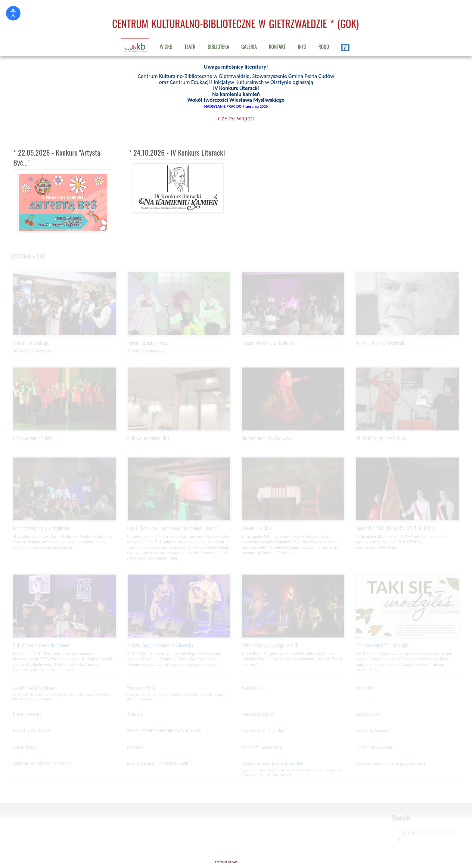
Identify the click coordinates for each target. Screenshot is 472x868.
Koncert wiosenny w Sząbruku (268, 343)
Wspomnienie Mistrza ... (143, 688)
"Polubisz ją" (135, 715)
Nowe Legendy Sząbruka (257, 715)
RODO (324, 46)
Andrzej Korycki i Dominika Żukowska (160, 646)
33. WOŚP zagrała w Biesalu (374, 748)
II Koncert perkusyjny (27, 715)
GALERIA (249, 46)
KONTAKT (277, 46)
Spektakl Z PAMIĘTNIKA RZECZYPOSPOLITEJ (395, 529)
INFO (302, 46)
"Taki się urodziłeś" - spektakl (381, 646)
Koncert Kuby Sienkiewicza (373, 731)
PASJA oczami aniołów (33, 439)
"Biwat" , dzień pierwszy (148, 343)
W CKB (166, 46)
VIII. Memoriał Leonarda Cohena (41, 646)
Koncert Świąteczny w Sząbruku (41, 529)
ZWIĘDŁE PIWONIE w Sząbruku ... (35, 688)
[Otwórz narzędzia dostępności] (13, 13)
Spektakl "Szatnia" (25, 748)
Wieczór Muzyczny (368, 715)
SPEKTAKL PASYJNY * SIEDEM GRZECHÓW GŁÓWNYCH (164, 731)
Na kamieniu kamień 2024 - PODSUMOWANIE (158, 764)
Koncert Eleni (364, 688)
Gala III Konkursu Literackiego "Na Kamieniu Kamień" (174, 529)
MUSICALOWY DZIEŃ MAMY (32, 731)
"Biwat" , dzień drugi (31, 343)
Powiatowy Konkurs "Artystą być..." (264, 731)
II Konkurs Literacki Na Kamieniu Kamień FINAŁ (272, 764)
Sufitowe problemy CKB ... (150, 439)
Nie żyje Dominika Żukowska (266, 439)
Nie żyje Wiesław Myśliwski (380, 343)
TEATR (190, 46)
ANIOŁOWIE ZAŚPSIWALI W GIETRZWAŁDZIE (43, 764)
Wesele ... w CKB (256, 529)
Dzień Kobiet (136, 748)
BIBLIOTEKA (219, 46)
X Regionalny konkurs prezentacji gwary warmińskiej (390, 764)
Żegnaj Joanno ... (252, 688)
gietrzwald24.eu (236, 862)
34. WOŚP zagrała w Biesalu (381, 439)
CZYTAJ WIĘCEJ (236, 118)
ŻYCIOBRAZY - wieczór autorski (262, 748)
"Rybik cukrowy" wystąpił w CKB (270, 646)
